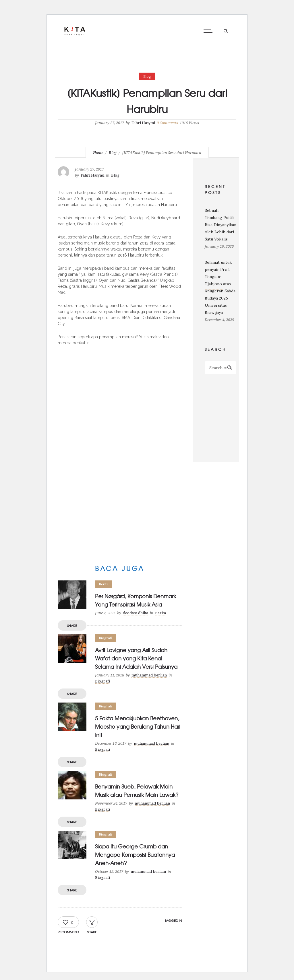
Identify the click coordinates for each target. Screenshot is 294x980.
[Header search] (226, 31)
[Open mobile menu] (209, 31)
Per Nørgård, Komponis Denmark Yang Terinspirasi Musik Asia (136, 600)
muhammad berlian (149, 675)
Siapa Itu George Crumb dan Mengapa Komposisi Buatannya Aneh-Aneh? (135, 855)
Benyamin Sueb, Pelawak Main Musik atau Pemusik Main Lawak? (137, 791)
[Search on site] (221, 368)
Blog (113, 153)
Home (98, 153)
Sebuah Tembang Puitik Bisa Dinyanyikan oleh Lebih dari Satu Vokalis (220, 225)
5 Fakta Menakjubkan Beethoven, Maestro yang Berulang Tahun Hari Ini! (138, 726)
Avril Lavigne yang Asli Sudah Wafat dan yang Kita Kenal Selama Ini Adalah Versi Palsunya (136, 658)
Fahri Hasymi (143, 123)
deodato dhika (136, 613)
